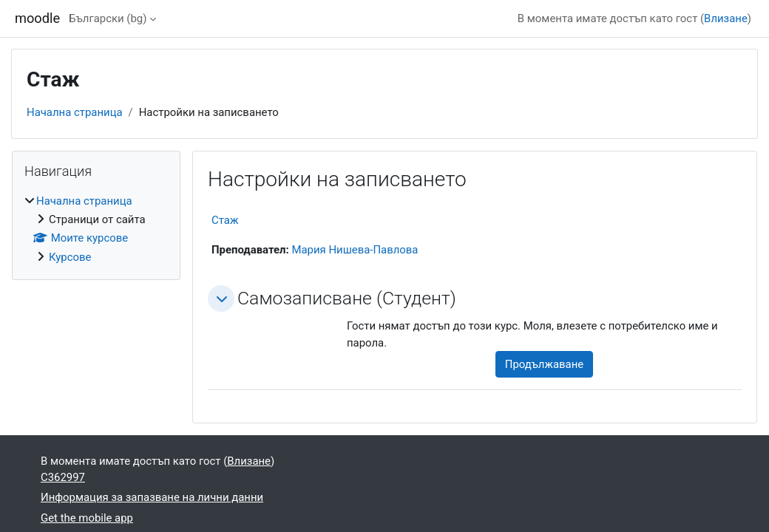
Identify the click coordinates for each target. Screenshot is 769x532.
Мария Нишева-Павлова (355, 250)
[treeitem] (96, 229)
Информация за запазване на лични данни (152, 497)
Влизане (726, 18)
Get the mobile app (87, 518)
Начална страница (75, 112)
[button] (221, 299)
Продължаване (544, 364)
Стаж (225, 220)
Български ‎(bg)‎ (108, 18)
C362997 (63, 477)
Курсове (70, 257)
